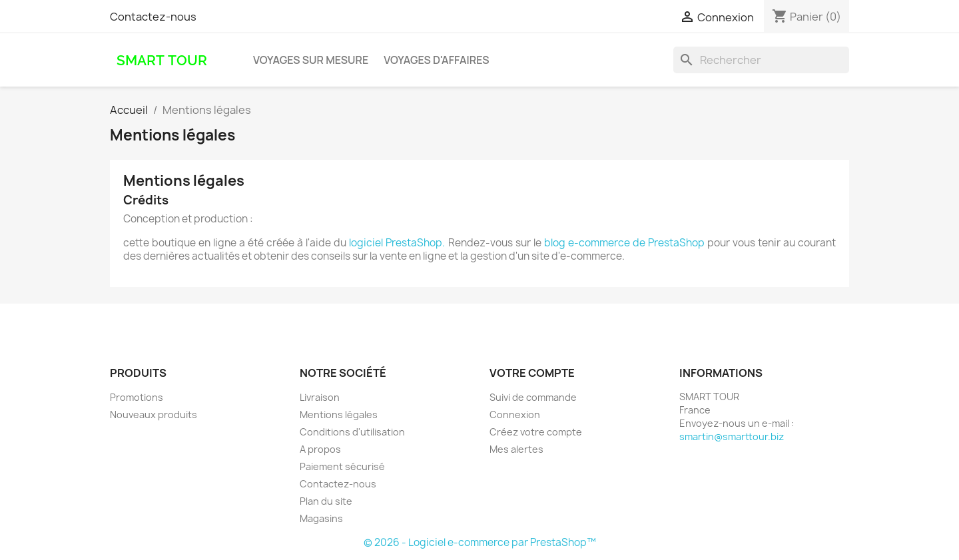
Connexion (515, 415)
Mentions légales (339, 415)
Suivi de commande (533, 397)
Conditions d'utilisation (352, 432)
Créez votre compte (536, 432)
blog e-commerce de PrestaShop (624, 243)
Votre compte (532, 373)
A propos (320, 449)
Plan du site (326, 501)
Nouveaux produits (154, 415)
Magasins (321, 518)
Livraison (320, 397)
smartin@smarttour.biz (732, 436)
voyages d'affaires (436, 60)
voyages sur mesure (311, 60)
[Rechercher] (761, 60)
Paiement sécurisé (342, 466)
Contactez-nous (153, 17)
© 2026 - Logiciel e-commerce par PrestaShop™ (480, 542)
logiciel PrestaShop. (398, 243)
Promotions (137, 397)
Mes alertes (516, 449)
